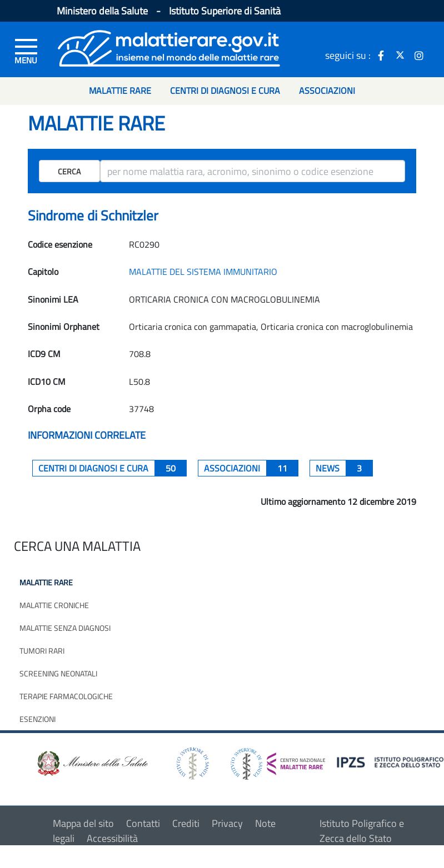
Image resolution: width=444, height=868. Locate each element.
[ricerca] (253, 171)
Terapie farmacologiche (66, 696)
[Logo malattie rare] (169, 47)
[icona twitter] (400, 55)
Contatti (143, 823)
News (344, 468)
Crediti (186, 823)
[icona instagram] (419, 55)
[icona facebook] (381, 55)
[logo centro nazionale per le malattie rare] (278, 761)
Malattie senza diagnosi (65, 628)
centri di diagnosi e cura (113, 468)
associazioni (251, 468)
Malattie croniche (54, 605)
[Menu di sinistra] (26, 51)
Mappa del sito (83, 823)
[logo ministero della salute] (92, 763)
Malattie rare (46, 582)
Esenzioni (38, 719)
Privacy (227, 823)
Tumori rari (42, 651)
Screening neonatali (58, 673)
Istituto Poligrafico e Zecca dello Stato (362, 831)
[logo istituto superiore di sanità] (192, 763)
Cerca (69, 171)
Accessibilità (112, 838)
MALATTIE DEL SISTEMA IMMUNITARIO (203, 272)
